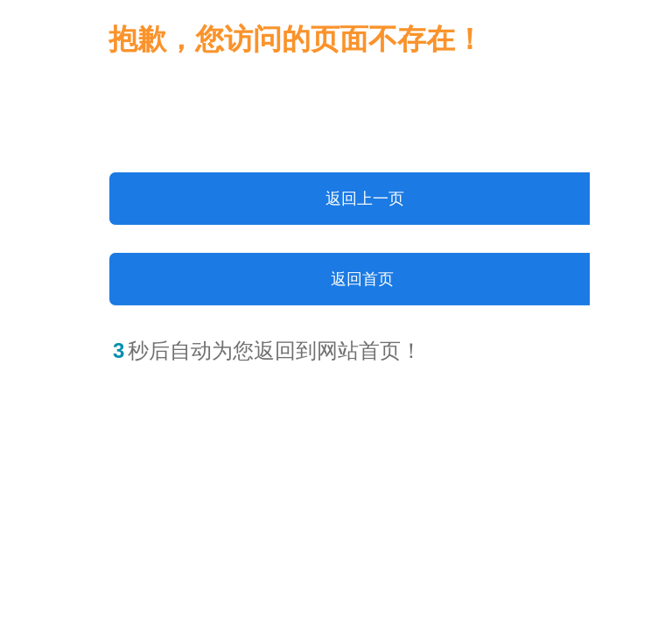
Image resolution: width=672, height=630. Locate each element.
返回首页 (362, 279)
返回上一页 (365, 199)
